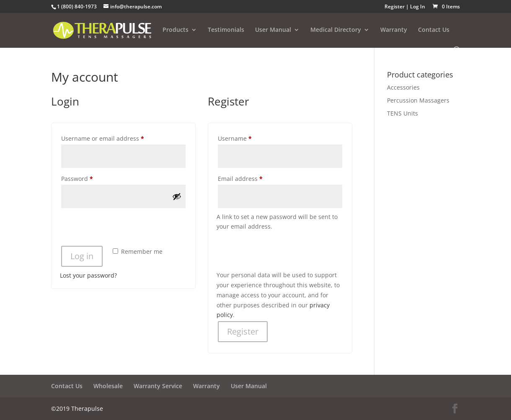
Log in (82, 256)
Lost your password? (88, 275)
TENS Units (403, 113)
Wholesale (108, 386)
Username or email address (115, 138)
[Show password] (177, 196)
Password (90, 178)
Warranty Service (158, 386)
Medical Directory (336, 30)
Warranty (394, 30)
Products (175, 30)
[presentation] (124, 228)
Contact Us (434, 30)
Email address (253, 178)
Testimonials (226, 30)
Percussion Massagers (418, 100)
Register (395, 6)
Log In (418, 6)
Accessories (403, 87)
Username (248, 138)
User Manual (273, 30)
